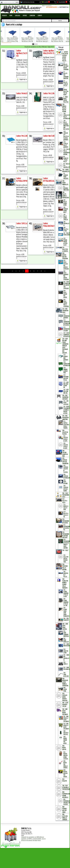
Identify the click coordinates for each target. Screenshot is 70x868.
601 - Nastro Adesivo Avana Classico (66, 755)
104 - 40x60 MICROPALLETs (66, 171)
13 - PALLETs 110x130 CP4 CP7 (66, 83)
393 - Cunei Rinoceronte (67, 645)
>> (45, 271)
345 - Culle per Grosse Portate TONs (66, 559)
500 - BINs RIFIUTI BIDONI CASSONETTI (65, 712)
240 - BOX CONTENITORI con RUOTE (65, 397)
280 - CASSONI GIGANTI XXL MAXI (65, 453)
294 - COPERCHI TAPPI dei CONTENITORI (65, 461)
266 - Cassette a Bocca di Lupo (66, 446)
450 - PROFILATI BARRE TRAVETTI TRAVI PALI (65, 697)
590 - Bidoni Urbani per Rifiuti (65, 740)
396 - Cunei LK (65, 663)
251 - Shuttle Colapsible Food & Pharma (66, 425)
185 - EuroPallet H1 (66, 224)
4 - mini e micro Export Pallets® (66, 99)
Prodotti (4, 16)
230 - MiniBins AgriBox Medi (65, 370)
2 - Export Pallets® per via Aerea (66, 91)
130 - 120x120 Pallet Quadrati (66, 144)
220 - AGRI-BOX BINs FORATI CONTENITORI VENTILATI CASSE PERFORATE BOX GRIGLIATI (65, 346)
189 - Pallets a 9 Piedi (66, 229)
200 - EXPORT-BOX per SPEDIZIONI (65, 256)
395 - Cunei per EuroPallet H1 (66, 657)
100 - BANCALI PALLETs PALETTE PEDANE (64, 108)
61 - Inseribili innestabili (66, 188)
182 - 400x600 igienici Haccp (66, 210)
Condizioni (32, 16)
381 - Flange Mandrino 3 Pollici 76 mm (66, 593)
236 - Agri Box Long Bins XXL (66, 391)
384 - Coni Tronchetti (66, 619)
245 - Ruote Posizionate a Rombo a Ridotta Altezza (66, 410)
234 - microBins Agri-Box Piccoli (66, 378)
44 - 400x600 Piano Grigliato (66, 176)
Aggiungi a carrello (25, 79)
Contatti (40, 16)
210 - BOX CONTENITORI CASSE (65, 311)
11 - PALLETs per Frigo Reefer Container (66, 66)
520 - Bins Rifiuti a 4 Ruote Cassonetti (66, 726)
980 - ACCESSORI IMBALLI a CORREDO (65, 817)
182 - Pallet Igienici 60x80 (65, 202)
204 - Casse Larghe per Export (65, 294)
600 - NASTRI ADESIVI (64, 748)
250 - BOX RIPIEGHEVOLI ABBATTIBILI (66, 417)
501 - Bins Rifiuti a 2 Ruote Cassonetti (66, 719)
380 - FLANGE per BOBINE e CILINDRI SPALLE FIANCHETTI (65, 583)
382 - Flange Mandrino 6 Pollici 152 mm (66, 602)
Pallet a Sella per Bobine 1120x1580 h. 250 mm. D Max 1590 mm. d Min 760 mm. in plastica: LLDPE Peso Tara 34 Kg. (55, 39)
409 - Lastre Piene (65, 689)
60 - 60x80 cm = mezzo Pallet (66, 159)
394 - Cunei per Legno (66, 651)
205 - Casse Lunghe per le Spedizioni (66, 303)
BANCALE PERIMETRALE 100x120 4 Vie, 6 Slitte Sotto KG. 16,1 (24, 100)
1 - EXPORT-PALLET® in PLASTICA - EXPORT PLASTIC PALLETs (65, 56)
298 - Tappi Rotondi (65, 482)
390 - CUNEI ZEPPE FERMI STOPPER (65, 626)
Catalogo (17, 16)
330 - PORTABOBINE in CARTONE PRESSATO (66, 535)
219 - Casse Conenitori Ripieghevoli (67, 335)
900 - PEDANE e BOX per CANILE (65, 809)
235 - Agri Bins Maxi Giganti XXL (66, 385)
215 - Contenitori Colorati (66, 329)
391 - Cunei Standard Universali (66, 634)
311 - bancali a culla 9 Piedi (66, 507)
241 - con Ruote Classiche (66, 403)
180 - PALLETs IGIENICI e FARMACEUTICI (66, 195)
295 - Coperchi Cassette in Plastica (66, 469)
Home (11, 16)
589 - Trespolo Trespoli (66, 733)
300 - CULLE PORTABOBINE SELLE (66, 495)
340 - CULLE (65, 550)
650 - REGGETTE (65, 780)
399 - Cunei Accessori (66, 674)
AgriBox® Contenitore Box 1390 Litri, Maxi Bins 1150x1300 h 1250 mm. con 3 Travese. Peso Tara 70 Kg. (25, 64)
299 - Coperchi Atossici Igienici (66, 488)
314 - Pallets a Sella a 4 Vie (66, 514)
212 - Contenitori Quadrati (66, 316)
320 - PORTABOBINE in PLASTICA (66, 521)
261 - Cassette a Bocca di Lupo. (66, 438)
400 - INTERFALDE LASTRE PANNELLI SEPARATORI (65, 682)
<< (12, 271)
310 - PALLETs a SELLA (65, 501)
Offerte (25, 16)
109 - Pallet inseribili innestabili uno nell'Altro (66, 125)
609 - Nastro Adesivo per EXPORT (65, 773)
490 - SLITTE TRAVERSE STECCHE (65, 704)
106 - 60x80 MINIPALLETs (65, 183)
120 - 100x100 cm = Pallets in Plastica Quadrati (66, 136)
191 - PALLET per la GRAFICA (65, 249)
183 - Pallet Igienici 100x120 (66, 217)
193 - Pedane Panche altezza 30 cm (65, 242)
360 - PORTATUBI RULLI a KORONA (65, 567)
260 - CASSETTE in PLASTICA (65, 432)
